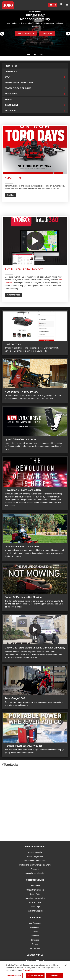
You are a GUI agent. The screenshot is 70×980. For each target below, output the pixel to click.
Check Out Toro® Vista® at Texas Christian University (35, 648)
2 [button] (29, 55)
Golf (35, 77)
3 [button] (32, 55)
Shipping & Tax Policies (35, 898)
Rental (35, 99)
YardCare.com (35, 948)
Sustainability (35, 927)
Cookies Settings (14, 975)
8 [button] (44, 55)
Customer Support (35, 911)
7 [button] (41, 55)
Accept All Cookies (35, 975)
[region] (35, 971)
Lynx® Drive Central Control (21, 439)
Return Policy (35, 894)
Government (35, 105)
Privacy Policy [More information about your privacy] (29, 970)
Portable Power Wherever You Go (24, 746)
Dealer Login (35, 907)
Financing (35, 869)
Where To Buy (35, 902)
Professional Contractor (35, 83)
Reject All (55, 975)
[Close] (66, 965)
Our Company (35, 923)
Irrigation (35, 111)
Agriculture (35, 94)
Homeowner (35, 71)
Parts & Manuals (35, 852)
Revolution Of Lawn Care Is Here (23, 490)
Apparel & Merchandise (35, 873)
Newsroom (35, 936)
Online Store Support (35, 890)
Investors (35, 940)
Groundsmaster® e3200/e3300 (22, 547)
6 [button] (39, 55)
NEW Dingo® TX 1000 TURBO (21, 392)
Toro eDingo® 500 (15, 698)
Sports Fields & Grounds (35, 88)
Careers (35, 944)
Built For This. (13, 344)
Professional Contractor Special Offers (35, 865)
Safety (35, 932)
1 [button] (27, 55)
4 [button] (34, 55)
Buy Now (10, 195)
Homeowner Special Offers (35, 861)
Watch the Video (13, 295)
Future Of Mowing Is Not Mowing (23, 597)
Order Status (35, 886)
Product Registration (35, 856)
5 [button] (37, 55)
